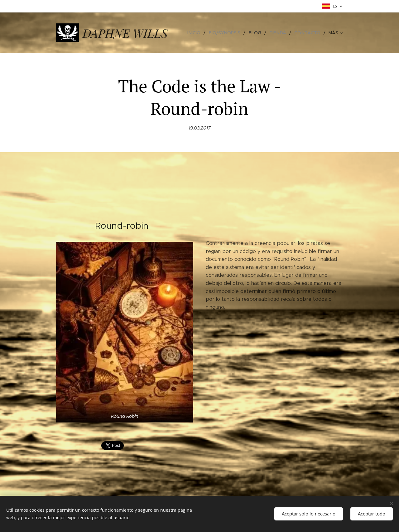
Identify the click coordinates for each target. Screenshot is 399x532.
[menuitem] (198, 33)
